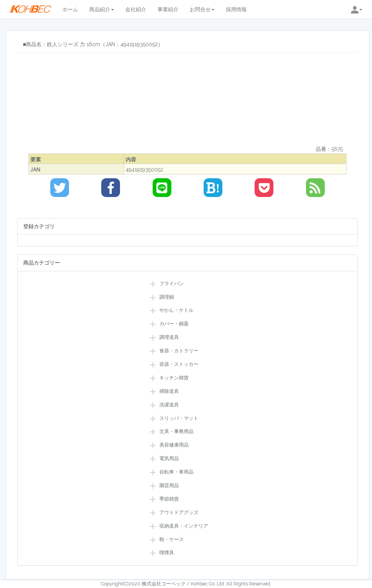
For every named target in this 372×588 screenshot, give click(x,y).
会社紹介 (136, 9)
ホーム (70, 9)
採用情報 (236, 9)
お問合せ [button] (202, 9)
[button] (357, 9)
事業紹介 (168, 9)
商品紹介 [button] (102, 9)
